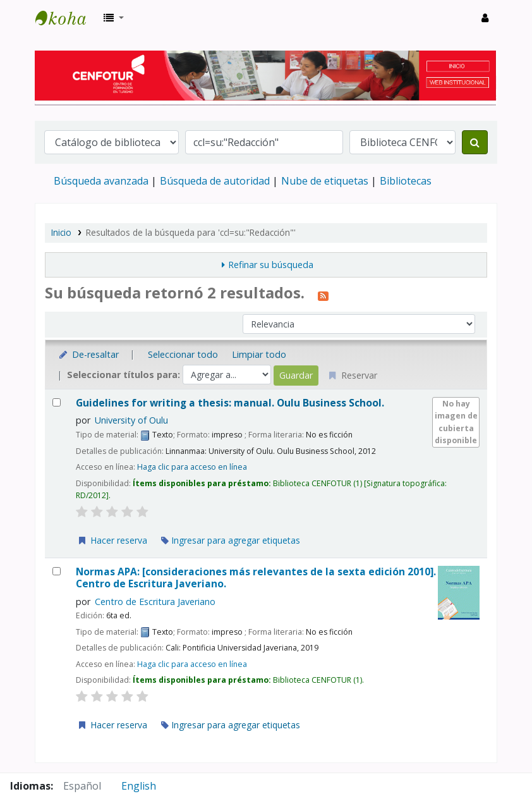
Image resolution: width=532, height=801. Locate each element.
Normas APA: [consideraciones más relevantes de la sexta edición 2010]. (256, 578)
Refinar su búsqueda (271, 265)
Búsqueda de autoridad (215, 181)
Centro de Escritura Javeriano (155, 602)
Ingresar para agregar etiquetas (231, 540)
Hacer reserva (112, 540)
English (139, 786)
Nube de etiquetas (325, 181)
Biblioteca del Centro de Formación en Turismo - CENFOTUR (67, 18)
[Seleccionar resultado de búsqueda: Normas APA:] (57, 571)
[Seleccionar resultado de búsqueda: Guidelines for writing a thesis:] (57, 402)
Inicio (61, 232)
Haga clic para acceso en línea (192, 467)
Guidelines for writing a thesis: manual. (230, 403)
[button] (114, 18)
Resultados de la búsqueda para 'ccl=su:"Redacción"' (191, 232)
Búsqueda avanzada (101, 181)
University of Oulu (131, 420)
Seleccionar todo (183, 354)
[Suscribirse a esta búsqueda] (323, 295)
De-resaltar (88, 354)
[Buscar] (475, 142)
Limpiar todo (259, 354)
